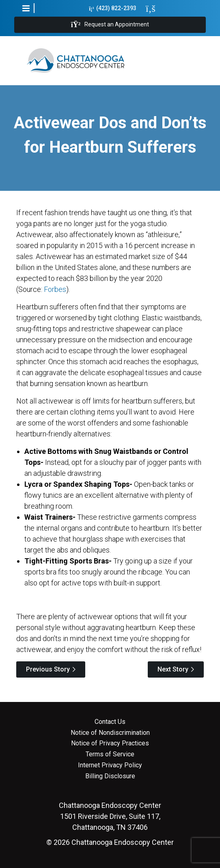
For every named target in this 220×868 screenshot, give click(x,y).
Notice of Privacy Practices (110, 743)
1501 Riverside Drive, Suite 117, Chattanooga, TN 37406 (110, 816)
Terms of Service (110, 754)
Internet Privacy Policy (110, 765)
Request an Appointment (110, 25)
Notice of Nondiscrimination (110, 733)
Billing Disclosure (110, 776)
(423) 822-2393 (113, 8)
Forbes (55, 289)
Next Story (173, 669)
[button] (26, 8)
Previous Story (48, 669)
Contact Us (110, 722)
